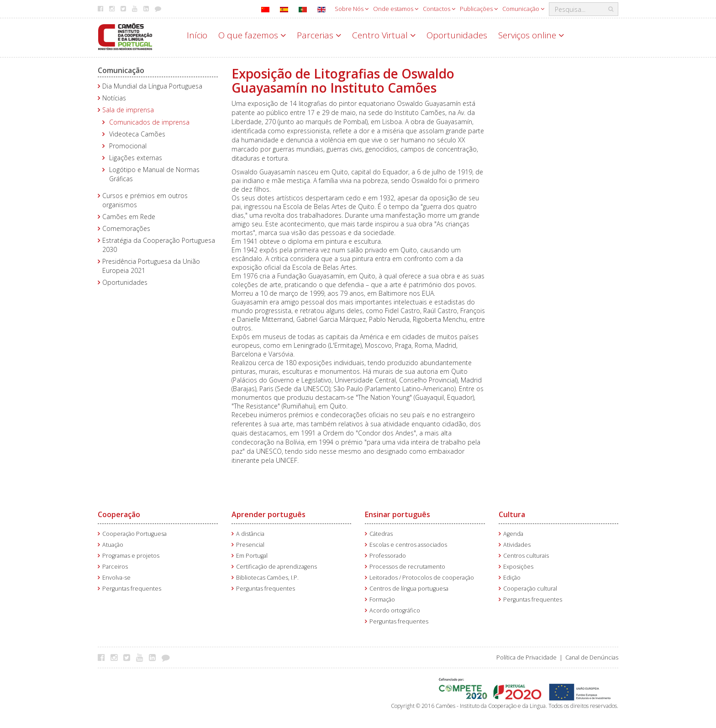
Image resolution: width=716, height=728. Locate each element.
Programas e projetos (131, 556)
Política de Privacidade (526, 657)
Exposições (518, 567)
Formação (382, 600)
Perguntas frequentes (132, 589)
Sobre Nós (352, 9)
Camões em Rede (129, 217)
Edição (512, 578)
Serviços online (531, 35)
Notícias (114, 98)
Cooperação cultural (530, 589)
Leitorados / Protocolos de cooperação (422, 578)
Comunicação (523, 9)
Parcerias (319, 35)
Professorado (388, 556)
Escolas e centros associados (408, 545)
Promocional (128, 146)
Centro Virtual (384, 35)
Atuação (113, 545)
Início (197, 35)
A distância (250, 534)
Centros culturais (526, 556)
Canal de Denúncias (592, 657)
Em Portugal (252, 556)
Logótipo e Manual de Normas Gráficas (154, 174)
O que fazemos (252, 35)
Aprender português (268, 514)
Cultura (512, 514)
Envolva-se (116, 578)
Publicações (479, 9)
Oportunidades (457, 35)
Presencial (250, 545)
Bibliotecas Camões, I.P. (267, 578)
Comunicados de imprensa (149, 122)
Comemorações (126, 228)
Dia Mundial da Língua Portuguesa (152, 86)
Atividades (517, 545)
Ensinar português (397, 514)
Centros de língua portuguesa (409, 589)
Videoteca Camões (137, 134)
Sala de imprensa (128, 110)
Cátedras (381, 534)
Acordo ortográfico (395, 610)
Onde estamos (396, 9)
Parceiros (115, 567)
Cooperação (119, 514)
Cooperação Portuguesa (134, 534)
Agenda (513, 534)
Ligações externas (136, 158)
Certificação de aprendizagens (276, 567)
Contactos (439, 9)
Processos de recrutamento (407, 567)
